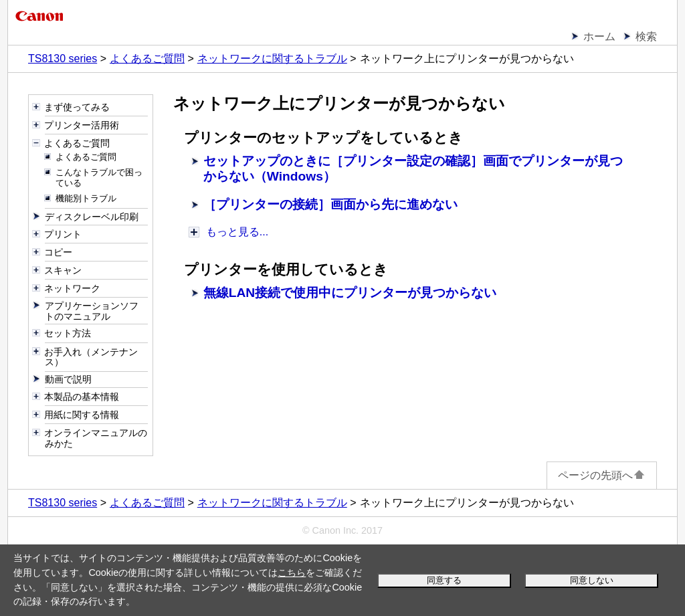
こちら (292, 573)
